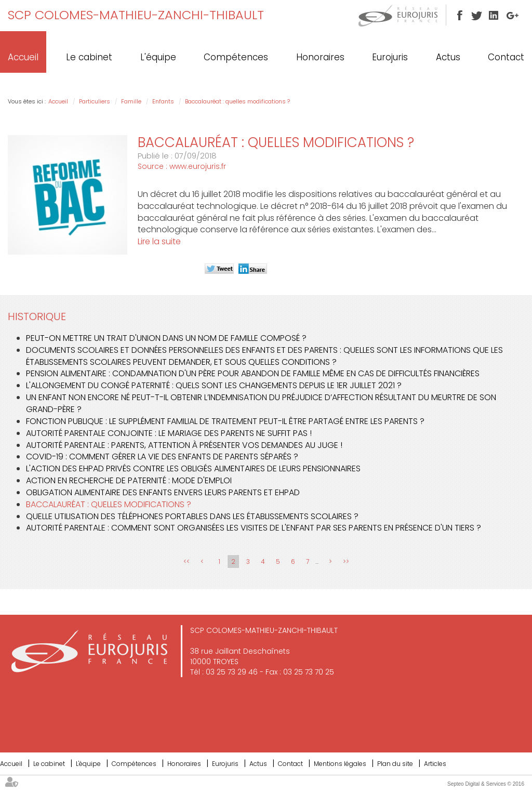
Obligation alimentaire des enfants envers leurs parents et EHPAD (163, 492)
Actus (448, 57)
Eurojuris (390, 57)
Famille (131, 101)
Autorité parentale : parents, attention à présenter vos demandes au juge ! (184, 445)
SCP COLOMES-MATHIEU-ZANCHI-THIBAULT (136, 15)
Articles (435, 764)
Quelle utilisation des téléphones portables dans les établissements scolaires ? (192, 516)
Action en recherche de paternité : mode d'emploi (129, 480)
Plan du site (395, 764)
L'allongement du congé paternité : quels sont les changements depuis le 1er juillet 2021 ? (214, 385)
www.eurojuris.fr (198, 166)
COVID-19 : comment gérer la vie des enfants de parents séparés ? (162, 457)
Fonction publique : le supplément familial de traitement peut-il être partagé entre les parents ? (225, 421)
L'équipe (158, 57)
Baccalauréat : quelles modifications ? (237, 101)
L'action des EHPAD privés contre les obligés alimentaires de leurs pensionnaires (193, 468)
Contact (506, 57)
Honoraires (320, 57)
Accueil (23, 57)
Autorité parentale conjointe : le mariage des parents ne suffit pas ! (169, 433)
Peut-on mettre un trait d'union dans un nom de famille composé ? (166, 338)
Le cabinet (89, 57)
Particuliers (95, 101)
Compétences (236, 57)
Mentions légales (340, 764)
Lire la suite (159, 241)
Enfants (163, 101)
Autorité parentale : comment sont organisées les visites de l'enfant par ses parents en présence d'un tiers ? (254, 528)
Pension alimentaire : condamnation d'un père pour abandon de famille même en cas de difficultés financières (253, 373)
